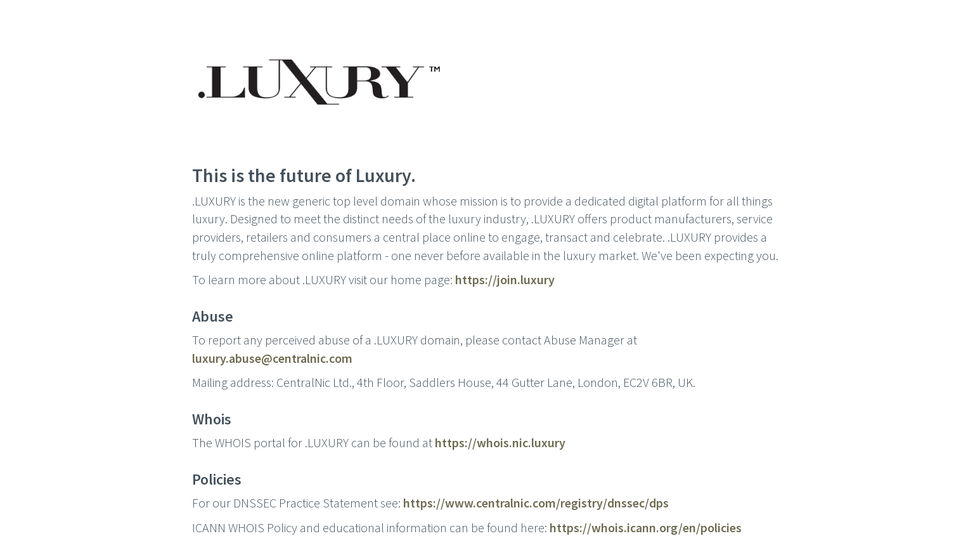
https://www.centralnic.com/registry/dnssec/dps (536, 503)
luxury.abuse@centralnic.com (272, 358)
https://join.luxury (505, 279)
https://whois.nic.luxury (500, 442)
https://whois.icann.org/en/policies (646, 527)
